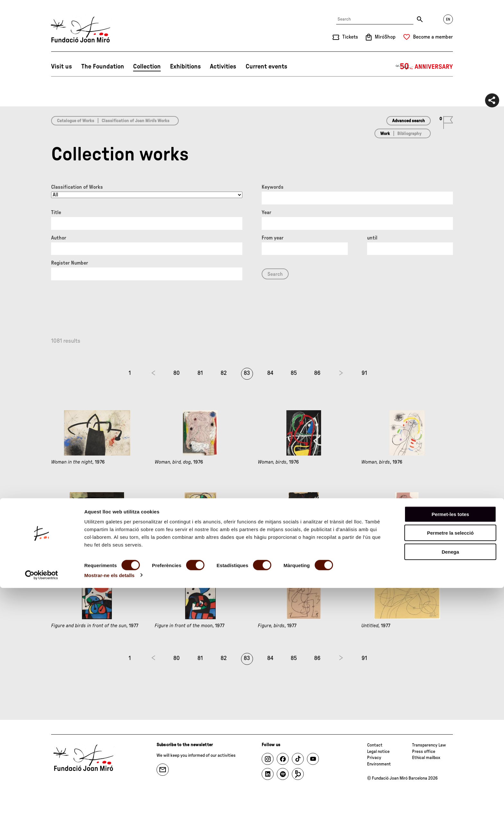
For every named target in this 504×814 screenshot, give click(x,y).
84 (270, 373)
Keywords (273, 187)
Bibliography (409, 134)
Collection (147, 67)
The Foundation (103, 67)
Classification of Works (77, 187)
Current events (266, 67)
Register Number (70, 263)
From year (273, 238)
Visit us (62, 67)
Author (59, 238)
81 (200, 373)
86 (317, 373)
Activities (223, 67)
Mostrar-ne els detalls (109, 801)
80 (176, 373)
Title (56, 213)
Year (266, 213)
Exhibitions (185, 67)
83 (247, 373)
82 (224, 373)
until (372, 238)
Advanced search (409, 121)
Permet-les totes (450, 740)
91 (364, 373)
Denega (450, 778)
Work (385, 134)
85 (294, 373)
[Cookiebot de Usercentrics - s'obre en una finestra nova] (42, 801)
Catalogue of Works (76, 121)
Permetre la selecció (450, 759)
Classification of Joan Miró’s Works (135, 121)
